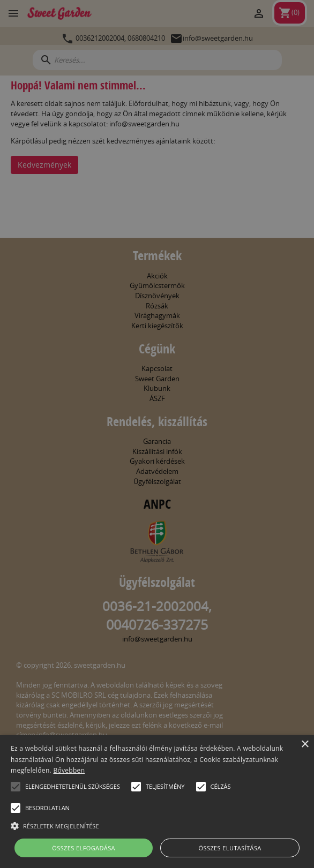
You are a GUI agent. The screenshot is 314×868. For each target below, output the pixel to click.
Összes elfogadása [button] (84, 848)
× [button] (305, 745)
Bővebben (69, 770)
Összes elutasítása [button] (230, 848)
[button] (16, 787)
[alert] (157, 434)
